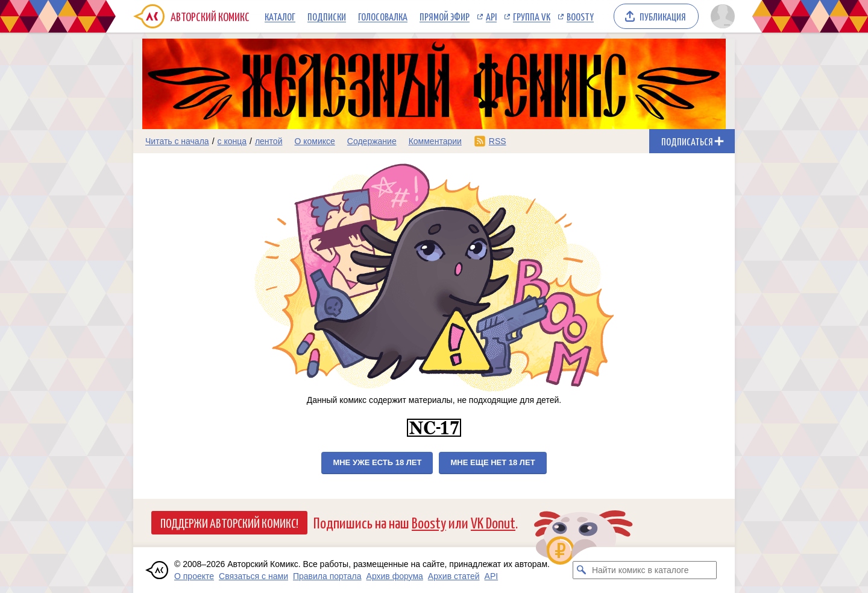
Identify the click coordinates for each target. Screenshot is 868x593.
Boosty (580, 16)
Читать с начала (177, 141)
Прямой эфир (445, 16)
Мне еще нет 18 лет (492, 462)
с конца (232, 141)
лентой (269, 141)
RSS (498, 141)
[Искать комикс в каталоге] (582, 570)
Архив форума (395, 576)
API (491, 16)
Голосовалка (383, 16)
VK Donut (493, 522)
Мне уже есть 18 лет (377, 462)
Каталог (280, 16)
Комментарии (435, 141)
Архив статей (454, 576)
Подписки (327, 16)
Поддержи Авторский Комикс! (229, 522)
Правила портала (327, 576)
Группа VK (532, 16)
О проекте (194, 576)
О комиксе (314, 141)
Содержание (372, 141)
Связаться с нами (253, 576)
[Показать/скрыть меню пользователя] (721, 16)
